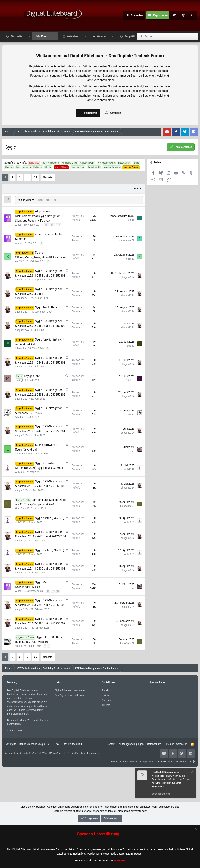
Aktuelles (73, 36)
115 (59, 224)
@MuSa (19, 416)
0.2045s (162, 761)
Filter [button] (137, 189)
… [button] (27, 177)
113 (47, 224)
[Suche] (192, 15)
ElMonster (21, 348)
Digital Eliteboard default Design (26, 743)
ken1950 (20, 261)
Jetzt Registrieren (161, 794)
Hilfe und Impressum (176, 743)
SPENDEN (119, 861)
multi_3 (19, 380)
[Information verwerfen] (192, 772)
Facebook (107, 690)
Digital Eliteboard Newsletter (70, 690)
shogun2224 (22, 279)
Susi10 (131, 345)
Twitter (106, 695)
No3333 (130, 379)
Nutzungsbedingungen (131, 743)
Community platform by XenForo (35, 753)
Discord (106, 704)
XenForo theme (79, 753)
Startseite (16, 36)
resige (18, 645)
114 (53, 224)
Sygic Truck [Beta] (46, 307)
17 (53, 590)
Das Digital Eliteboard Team (70, 695)
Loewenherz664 (24, 453)
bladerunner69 (127, 240)
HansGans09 (22, 508)
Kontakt (111, 743)
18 (57, 590)
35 (36, 177)
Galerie (101, 36)
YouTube (107, 700)
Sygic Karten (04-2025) (50, 517)
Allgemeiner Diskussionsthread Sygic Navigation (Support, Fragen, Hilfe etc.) (38, 215)
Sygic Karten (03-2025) (50, 550)
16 (48, 590)
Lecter (131, 451)
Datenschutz (154, 743)
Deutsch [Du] (73, 743)
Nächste (48, 177)
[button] (183, 15)
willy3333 (20, 471)
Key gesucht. (32, 375)
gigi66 (131, 219)
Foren (45, 36)
